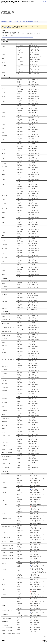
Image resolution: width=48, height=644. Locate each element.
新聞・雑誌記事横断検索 (28, 22)
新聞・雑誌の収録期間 (6, 27)
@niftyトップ (45, 1)
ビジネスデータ (11, 22)
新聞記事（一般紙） (19, 22)
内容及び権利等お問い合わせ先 (41, 643)
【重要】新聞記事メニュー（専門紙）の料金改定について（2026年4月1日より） (17, 37)
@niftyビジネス (4, 22)
